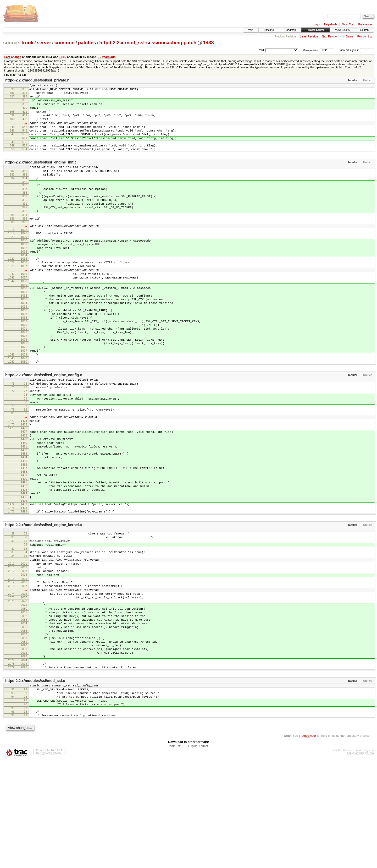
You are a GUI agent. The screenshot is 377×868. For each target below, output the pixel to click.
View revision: (311, 50)
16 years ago (107, 57)
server (44, 43)
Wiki (251, 30)
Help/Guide (331, 24)
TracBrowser (307, 843)
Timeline (269, 30)
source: (12, 43)
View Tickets (342, 30)
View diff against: (357, 50)
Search (364, 30)
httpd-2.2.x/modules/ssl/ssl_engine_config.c (44, 425)
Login (317, 24)
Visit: (262, 50)
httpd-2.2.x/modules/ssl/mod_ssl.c (35, 782)
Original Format (198, 854)
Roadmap (290, 30)
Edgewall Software (51, 861)
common (65, 43)
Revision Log (365, 37)
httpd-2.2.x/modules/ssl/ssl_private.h (37, 80)
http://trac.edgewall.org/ (361, 861)
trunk (27, 43)
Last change (13, 57)
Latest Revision (309, 37)
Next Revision (330, 37)
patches (87, 43)
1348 (62, 57)
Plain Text (175, 854)
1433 (209, 43)
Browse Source (315, 30)
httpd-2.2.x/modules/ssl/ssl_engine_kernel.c (44, 599)
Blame (349, 37)
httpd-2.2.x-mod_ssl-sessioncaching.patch (148, 43)
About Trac (348, 24)
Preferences (365, 24)
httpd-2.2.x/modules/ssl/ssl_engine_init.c (41, 176)
